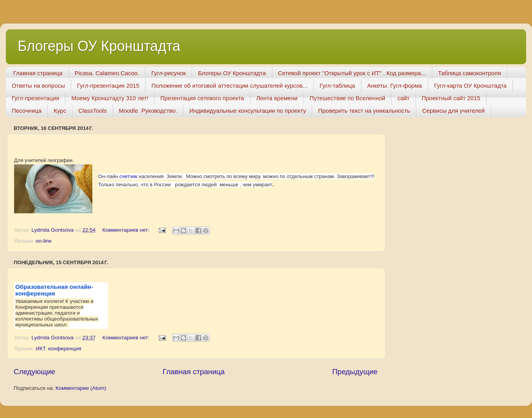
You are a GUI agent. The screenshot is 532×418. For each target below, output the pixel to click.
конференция (65, 349)
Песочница (27, 111)
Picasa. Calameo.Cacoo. (107, 73)
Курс (60, 111)
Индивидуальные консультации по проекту (248, 111)
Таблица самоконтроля (470, 73)
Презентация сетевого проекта (202, 98)
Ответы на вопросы (38, 86)
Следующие (34, 372)
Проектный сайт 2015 (451, 98)
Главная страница (38, 73)
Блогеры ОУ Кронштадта (99, 46)
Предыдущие (355, 372)
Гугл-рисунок (169, 73)
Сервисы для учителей (453, 111)
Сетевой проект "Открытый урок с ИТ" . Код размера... (352, 73)
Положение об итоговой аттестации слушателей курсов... (229, 86)
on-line (44, 241)
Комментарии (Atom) (81, 388)
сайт (403, 98)
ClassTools (93, 111)
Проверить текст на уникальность (364, 111)
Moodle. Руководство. (148, 111)
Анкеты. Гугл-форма (395, 86)
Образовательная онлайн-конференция (54, 290)
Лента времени (277, 98)
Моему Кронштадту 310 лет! (110, 98)
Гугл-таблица (337, 86)
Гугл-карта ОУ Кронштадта (471, 86)
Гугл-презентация (35, 98)
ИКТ (40, 349)
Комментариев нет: (127, 230)
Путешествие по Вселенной (348, 98)
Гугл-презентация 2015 (108, 86)
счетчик (128, 176)
